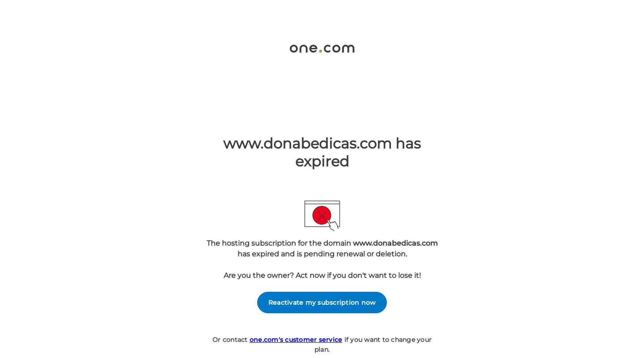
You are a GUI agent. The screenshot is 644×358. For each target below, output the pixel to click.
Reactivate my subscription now (322, 303)
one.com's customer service (296, 340)
